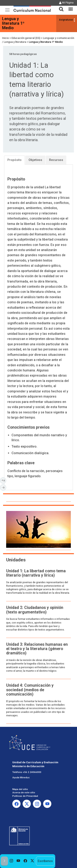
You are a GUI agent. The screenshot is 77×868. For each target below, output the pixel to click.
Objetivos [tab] (35, 160)
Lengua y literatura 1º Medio (13, 23)
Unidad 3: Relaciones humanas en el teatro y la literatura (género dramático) (37, 649)
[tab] (60, 7)
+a (4, 480)
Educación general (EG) (26, 38)
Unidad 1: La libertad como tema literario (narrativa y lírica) (36, 573)
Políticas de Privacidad (25, 796)
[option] (11, 861)
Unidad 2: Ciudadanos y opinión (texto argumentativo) (35, 610)
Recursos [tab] (56, 160)
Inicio (5, 38)
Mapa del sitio (20, 789)
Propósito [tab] (14, 160)
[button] (60, 7)
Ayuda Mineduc (21, 777)
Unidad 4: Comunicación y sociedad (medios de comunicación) (30, 690)
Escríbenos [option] (45, 861)
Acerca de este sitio (24, 792)
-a (4, 487)
